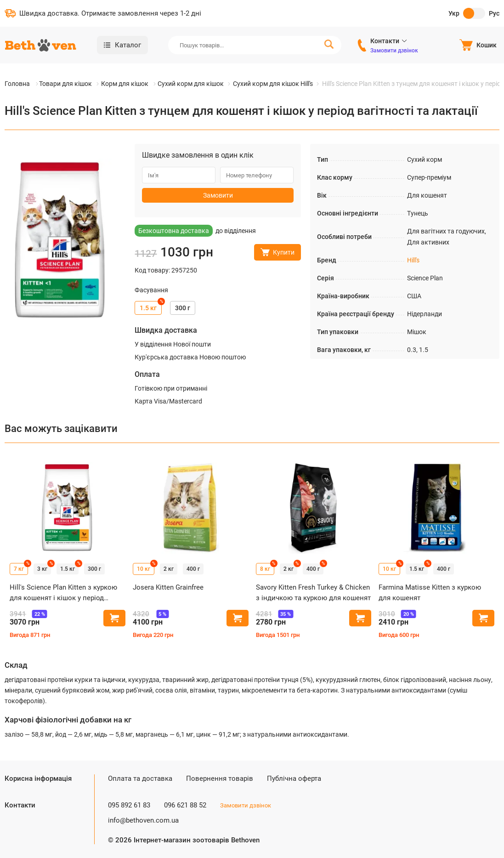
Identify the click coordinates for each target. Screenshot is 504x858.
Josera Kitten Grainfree (168, 587)
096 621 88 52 (185, 805)
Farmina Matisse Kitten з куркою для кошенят (430, 593)
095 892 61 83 (129, 805)
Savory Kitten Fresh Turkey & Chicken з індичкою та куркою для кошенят (313, 593)
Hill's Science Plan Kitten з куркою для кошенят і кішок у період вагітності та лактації (63, 593)
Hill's (413, 260)
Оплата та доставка (140, 778)
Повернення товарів (220, 778)
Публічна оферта (294, 778)
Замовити (218, 195)
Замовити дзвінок (394, 51)
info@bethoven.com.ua (143, 820)
